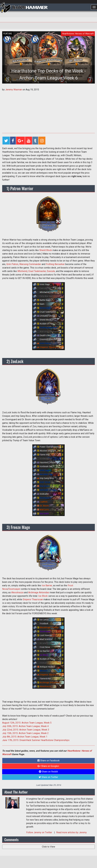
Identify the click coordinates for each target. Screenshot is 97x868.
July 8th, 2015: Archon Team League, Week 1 (25, 737)
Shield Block (46, 250)
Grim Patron (12, 264)
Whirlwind (22, 271)
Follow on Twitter (39, 832)
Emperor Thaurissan (33, 599)
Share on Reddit (48, 772)
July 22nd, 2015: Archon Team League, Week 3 (26, 730)
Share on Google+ (48, 766)
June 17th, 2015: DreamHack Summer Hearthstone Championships (36, 740)
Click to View (48, 847)
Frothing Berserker (55, 264)
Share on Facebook (49, 761)
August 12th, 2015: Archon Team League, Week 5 (27, 723)
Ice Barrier (47, 585)
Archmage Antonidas (39, 592)
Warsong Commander (30, 264)
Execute (51, 271)
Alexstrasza (17, 592)
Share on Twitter (48, 777)
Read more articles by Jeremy (71, 832)
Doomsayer (14, 589)
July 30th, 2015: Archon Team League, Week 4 (25, 726)
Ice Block (43, 596)
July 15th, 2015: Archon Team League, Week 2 (25, 733)
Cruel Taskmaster (37, 271)
